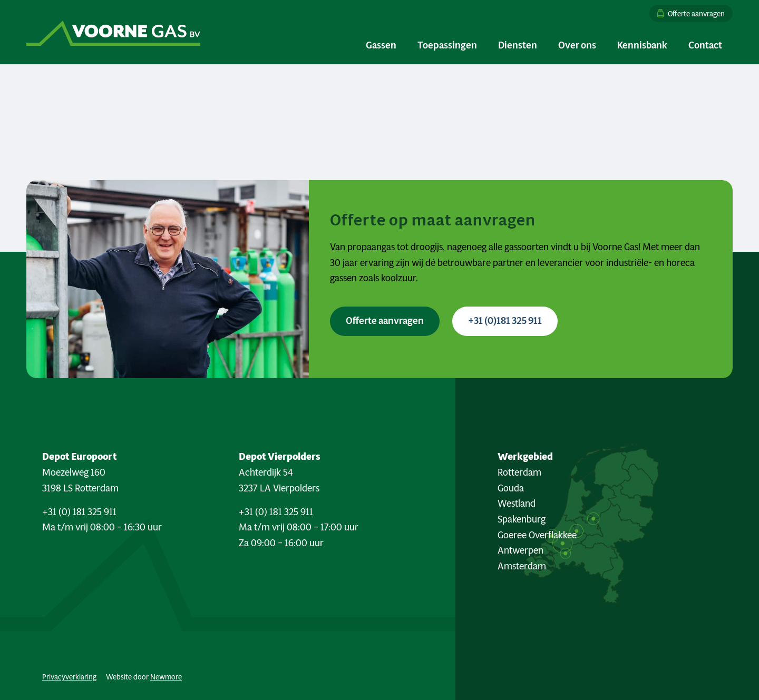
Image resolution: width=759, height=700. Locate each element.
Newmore (166, 677)
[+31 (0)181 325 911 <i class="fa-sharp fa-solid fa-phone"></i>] (505, 321)
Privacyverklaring (69, 677)
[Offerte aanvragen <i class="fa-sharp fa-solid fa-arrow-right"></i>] (385, 321)
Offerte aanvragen (696, 13)
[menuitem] (688, 13)
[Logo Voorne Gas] (113, 32)
